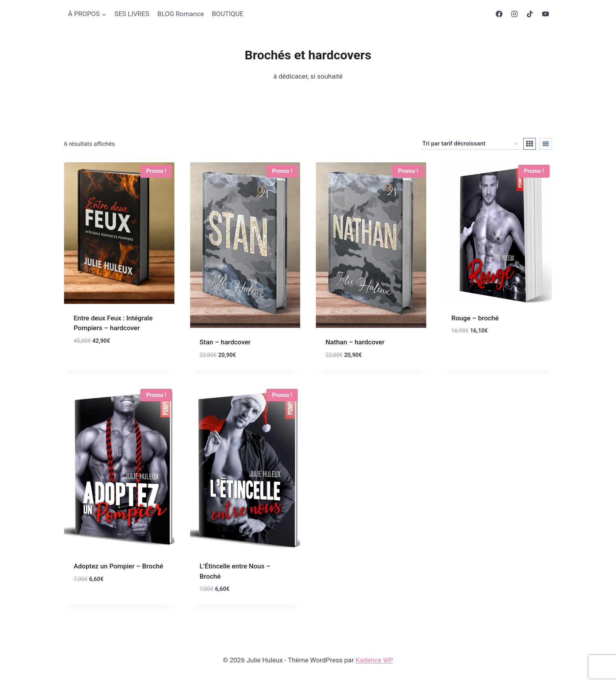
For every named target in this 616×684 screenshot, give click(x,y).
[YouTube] (545, 14)
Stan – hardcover (225, 342)
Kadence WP (374, 660)
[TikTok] (530, 14)
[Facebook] (499, 14)
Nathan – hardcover (355, 342)
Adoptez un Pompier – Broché (119, 566)
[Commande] (470, 144)
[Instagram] (515, 14)
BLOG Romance (181, 14)
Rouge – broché (475, 318)
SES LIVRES (132, 14)
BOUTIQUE (227, 14)
